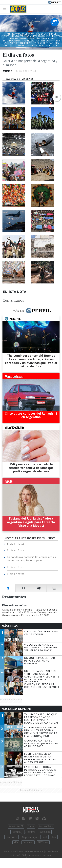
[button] (56, 97)
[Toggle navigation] (5, 9)
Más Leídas (10, 626)
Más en (32, 311)
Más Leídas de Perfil (17, 709)
